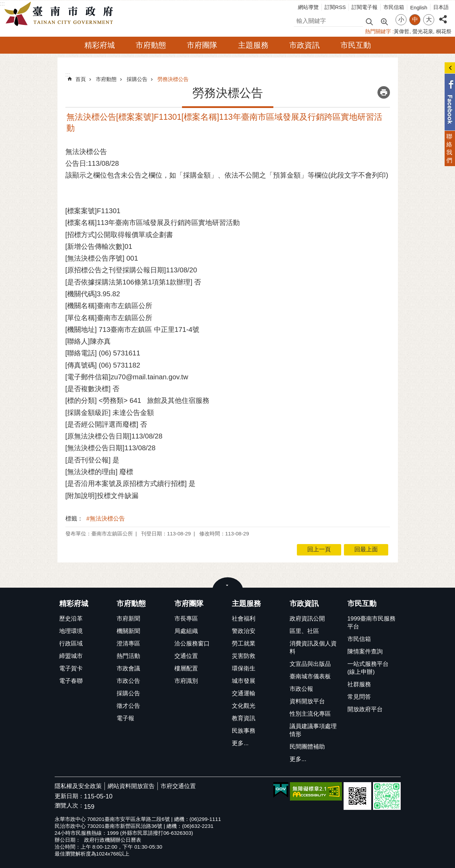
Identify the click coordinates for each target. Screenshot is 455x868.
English (419, 7)
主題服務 (253, 45)
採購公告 (137, 79)
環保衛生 (244, 668)
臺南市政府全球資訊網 (61, 14)
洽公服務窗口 (192, 644)
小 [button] (401, 20)
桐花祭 (444, 31)
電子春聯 (71, 681)
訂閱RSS (335, 7)
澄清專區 (128, 644)
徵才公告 (128, 706)
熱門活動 (128, 656)
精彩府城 (100, 45)
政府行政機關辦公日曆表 (113, 840)
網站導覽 (308, 7)
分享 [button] (443, 15)
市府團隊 (202, 45)
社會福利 (244, 619)
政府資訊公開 (307, 619)
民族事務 (244, 731)
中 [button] (415, 20)
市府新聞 (128, 619)
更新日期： (69, 796)
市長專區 (186, 619)
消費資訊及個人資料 (313, 648)
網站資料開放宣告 (131, 786)
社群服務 (359, 684)
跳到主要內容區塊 (4, 4)
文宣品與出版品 (310, 664)
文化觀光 (244, 706)
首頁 (81, 79)
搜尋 (300, 20)
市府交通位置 (178, 786)
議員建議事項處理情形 (313, 730)
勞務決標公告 (173, 79)
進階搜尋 (384, 21)
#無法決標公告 (106, 519)
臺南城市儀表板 (310, 676)
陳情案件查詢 (365, 652)
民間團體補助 (307, 747)
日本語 (441, 7)
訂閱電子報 (365, 7)
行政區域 (71, 644)
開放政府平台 (365, 709)
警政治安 (244, 631)
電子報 (125, 718)
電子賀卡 (71, 668)
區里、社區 (304, 631)
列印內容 (384, 92)
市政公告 (128, 681)
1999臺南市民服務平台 (371, 623)
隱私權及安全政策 (78, 786)
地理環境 (71, 631)
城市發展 (244, 681)
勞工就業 (244, 644)
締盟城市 (71, 656)
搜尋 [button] (369, 21)
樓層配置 (186, 668)
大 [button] (429, 20)
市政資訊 (304, 45)
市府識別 (186, 681)
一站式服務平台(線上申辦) (368, 668)
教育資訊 (244, 718)
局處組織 (186, 631)
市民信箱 (394, 7)
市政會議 (128, 668)
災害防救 (244, 656)
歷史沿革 (71, 619)
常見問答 (359, 697)
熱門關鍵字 (378, 31)
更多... (240, 743)
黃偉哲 (402, 31)
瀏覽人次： (69, 806)
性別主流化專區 (310, 714)
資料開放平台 (307, 701)
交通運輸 (244, 693)
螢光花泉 (423, 31)
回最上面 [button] (366, 549)
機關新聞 (128, 631)
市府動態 (151, 45)
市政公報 (301, 689)
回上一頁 (319, 549)
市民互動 (356, 45)
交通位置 (186, 656)
